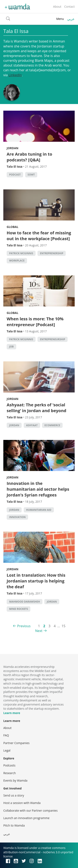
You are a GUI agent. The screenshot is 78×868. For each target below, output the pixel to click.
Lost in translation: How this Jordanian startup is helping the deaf (36, 581)
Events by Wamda (15, 780)
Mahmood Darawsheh (25, 602)
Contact (69, 7)
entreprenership (52, 253)
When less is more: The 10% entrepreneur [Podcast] (35, 322)
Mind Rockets (19, 609)
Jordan (12, 148)
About (57, 7)
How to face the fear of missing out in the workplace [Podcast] (39, 236)
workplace (17, 261)
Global (12, 227)
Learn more (12, 713)
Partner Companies (16, 743)
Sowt (31, 175)
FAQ (6, 735)
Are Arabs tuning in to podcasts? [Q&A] (29, 157)
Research (10, 773)
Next (39, 631)
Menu (60, 19)
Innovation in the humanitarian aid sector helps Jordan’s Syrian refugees (38, 489)
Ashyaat (32, 425)
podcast (15, 175)
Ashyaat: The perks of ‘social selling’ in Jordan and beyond (37, 408)
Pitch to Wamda (14, 825)
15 (63, 626)
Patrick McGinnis (21, 253)
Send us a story (14, 795)
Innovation (17, 517)
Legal (7, 750)
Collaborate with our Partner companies (30, 810)
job (11, 347)
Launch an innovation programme (26, 818)
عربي (71, 19)
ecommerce (52, 425)
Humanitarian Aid (39, 510)
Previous (24, 626)
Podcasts (9, 765)
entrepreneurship (53, 339)
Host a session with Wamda (22, 803)
